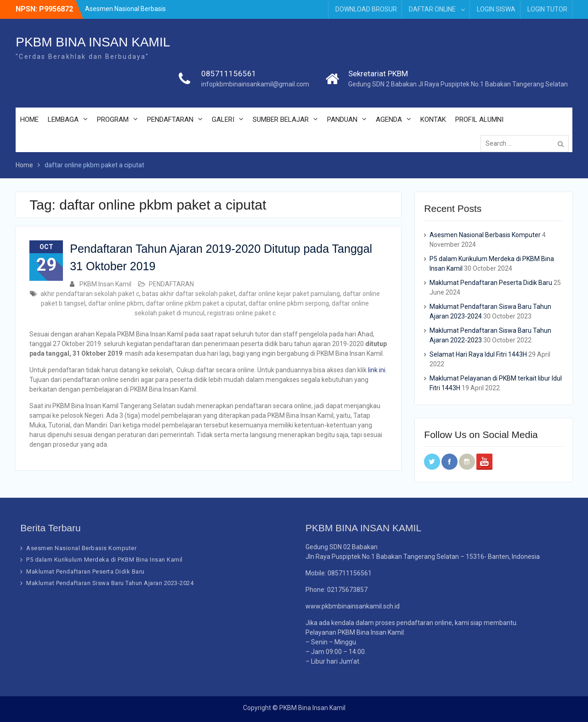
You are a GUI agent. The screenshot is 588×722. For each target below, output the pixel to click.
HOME (29, 119)
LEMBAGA (63, 119)
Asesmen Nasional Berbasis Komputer (485, 235)
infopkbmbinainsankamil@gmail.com (255, 84)
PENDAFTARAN (170, 119)
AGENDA (389, 119)
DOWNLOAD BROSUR (366, 9)
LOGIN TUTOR (547, 9)
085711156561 (229, 74)
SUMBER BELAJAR (281, 119)
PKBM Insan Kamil (105, 284)
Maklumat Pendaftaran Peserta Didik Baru (491, 283)
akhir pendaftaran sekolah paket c (90, 294)
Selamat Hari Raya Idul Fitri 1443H (478, 354)
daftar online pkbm (116, 303)
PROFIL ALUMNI (479, 119)
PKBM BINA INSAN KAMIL (93, 42)
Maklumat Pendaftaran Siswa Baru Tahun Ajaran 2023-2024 (110, 583)
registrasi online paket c (241, 313)
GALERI (223, 119)
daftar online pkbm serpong (289, 303)
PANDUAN (342, 119)
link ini (377, 370)
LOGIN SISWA (496, 9)
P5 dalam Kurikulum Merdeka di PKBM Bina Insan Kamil (105, 560)
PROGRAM (113, 119)
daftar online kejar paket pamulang (289, 294)
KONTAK (433, 119)
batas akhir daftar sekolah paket (189, 294)
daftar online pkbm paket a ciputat (196, 303)
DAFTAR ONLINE (432, 9)
